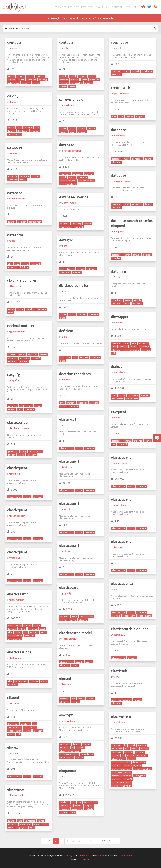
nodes (14, 153)
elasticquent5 (122, 583)
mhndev (67, 380)
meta (20, 409)
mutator (43, 355)
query (23, 451)
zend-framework (131, 350)
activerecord (30, 727)
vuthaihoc (16, 558)
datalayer (119, 271)
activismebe (69, 203)
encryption (65, 744)
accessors (25, 358)
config (38, 406)
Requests (73, 7)
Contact (117, 7)
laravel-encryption (132, 766)
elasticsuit (119, 671)
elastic (73, 620)
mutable (64, 812)
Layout (11, 28)
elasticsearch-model (75, 633)
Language (132, 7)
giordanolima (18, 332)
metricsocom (18, 516)
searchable (77, 809)
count (11, 827)
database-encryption (122, 776)
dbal (114, 347)
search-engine (15, 636)
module (64, 76)
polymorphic (14, 83)
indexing (33, 629)
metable (89, 809)
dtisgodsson (69, 721)
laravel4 (80, 747)
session (34, 681)
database (116, 71)
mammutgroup (122, 181)
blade (11, 313)
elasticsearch (66, 448)
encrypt (86, 744)
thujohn (99, 855)
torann (118, 547)
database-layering (74, 197)
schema (127, 441)
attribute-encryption (121, 772)
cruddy (13, 96)
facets (75, 665)
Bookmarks (103, 7)
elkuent (13, 697)
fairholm (67, 467)
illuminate (144, 347)
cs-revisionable (71, 99)
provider (89, 174)
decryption (117, 752)
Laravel (67, 855)
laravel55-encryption (122, 769)
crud (37, 128)
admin (11, 128)
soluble (118, 322)
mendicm (15, 474)
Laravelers (83, 855)
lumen (126, 304)
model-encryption (143, 769)
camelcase (30, 821)
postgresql (137, 159)
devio (117, 418)
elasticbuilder (18, 422)
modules (84, 357)
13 (111, 841)
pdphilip (67, 593)
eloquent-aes (66, 758)
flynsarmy (16, 286)
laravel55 (116, 766)
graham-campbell (72, 151)
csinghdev (68, 105)
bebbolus (16, 658)
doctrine (123, 347)
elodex (13, 747)
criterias (116, 258)
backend (28, 128)
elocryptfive (121, 716)
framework (65, 174)
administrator (14, 134)
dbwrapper (120, 317)
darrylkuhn (120, 372)
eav (114, 444)
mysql (126, 159)
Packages (60, 7)
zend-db (146, 350)
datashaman (69, 639)
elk (19, 734)
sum (32, 827)
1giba (117, 277)
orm (62, 403)
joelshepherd (122, 94)
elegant (65, 678)
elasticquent (121, 457)
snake (37, 824)
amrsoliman (121, 505)
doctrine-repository (75, 374)
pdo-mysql (143, 343)
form (17, 264)
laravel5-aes (139, 762)
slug (114, 117)
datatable (91, 269)
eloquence (67, 771)
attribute (142, 745)
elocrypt (66, 715)
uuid (121, 117)
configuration (26, 406)
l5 (123, 755)
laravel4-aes (87, 754)
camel (41, 821)
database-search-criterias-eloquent (132, 223)
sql (80, 802)
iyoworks (67, 684)
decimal (12, 355)
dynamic (138, 441)
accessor (32, 355)
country (12, 80)
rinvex (14, 48)
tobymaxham (17, 199)
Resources (87, 7)
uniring (66, 551)
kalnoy (14, 102)
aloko (117, 589)
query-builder (15, 639)
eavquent (119, 412)
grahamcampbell (86, 181)
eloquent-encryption (70, 751)
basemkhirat (17, 600)
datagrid (66, 240)
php (10, 264)
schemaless (118, 399)
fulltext (22, 629)
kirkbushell (17, 795)
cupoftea (15, 380)
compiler (30, 309)
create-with (120, 88)
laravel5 (36, 358)
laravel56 (116, 779)
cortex (66, 48)
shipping (43, 80)
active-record (15, 727)
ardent (82, 128)
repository (25, 176)
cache (45, 824)
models (138, 300)
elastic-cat (68, 419)
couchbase (119, 42)
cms (19, 128)
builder (12, 455)
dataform (15, 235)
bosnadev (120, 136)
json (114, 395)
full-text (12, 629)
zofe (13, 241)
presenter (65, 272)
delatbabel (120, 722)
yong (117, 677)
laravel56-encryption (122, 782)
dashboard (23, 131)
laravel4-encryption (69, 754)
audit (72, 132)
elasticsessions (19, 652)
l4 (72, 747)
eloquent (31, 80)
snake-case (25, 824)
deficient (24, 267)
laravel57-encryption (122, 786)
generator (13, 451)
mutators (12, 361)
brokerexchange (20, 428)
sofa (65, 776)
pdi (113, 353)
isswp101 (119, 635)
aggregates (22, 827)
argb (65, 425)
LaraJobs (108, 18)
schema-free (132, 399)
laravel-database (68, 184)
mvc (75, 357)
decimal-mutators (22, 326)
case (20, 821)
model (11, 76)
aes (127, 749)
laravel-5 (116, 616)
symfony (71, 403)
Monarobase (125, 855)
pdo (134, 343)
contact (20, 76)
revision (92, 128)
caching (34, 632)
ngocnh (66, 509)
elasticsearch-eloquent (129, 629)
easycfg (14, 374)
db (125, 745)
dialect (116, 366)
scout (42, 629)
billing (21, 80)
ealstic (11, 734)
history (63, 132)
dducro (66, 291)
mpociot (119, 48)
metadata (13, 406)
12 (103, 841)
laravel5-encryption (121, 762)
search (127, 255)
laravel (30, 76)
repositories (66, 227)
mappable (64, 809)
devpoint (119, 232)
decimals (24, 361)
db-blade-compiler (22, 280)
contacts (14, 42)
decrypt (129, 752)
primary (26, 83)
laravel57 (128, 779)
